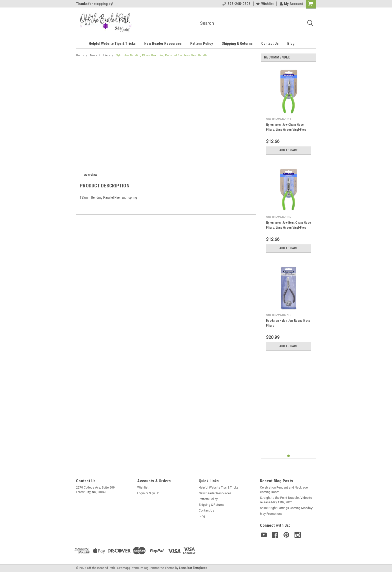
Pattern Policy (202, 43)
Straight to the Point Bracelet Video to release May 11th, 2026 (286, 500)
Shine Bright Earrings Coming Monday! (286, 508)
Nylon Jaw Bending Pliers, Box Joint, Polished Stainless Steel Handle (162, 55)
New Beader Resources (163, 43)
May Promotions (271, 514)
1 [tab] (289, 456)
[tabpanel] (288, 111)
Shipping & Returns (237, 43)
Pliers (106, 55)
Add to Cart (289, 150)
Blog (291, 43)
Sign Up (154, 493)
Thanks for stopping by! (95, 4)
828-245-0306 (236, 4)
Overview (90, 175)
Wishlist (264, 4)
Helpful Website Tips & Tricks (112, 43)
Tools (93, 55)
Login (141, 493)
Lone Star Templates (193, 568)
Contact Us (270, 43)
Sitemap (123, 568)
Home (80, 55)
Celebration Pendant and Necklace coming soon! (284, 490)
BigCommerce (154, 568)
